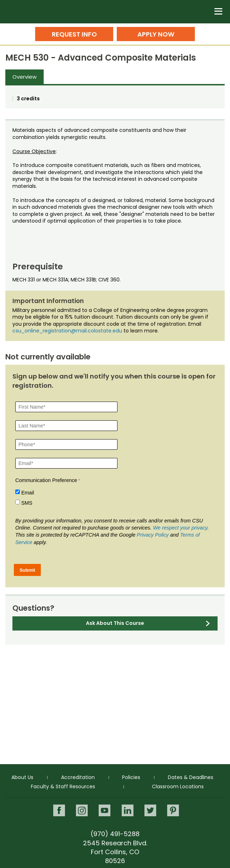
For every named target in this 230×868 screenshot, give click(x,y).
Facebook (59, 810)
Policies (131, 777)
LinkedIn (128, 810)
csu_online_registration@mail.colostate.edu (67, 331)
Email (28, 493)
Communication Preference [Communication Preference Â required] (46, 480)
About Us (22, 777)
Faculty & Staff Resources (63, 786)
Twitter (150, 810)
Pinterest (173, 810)
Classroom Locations (178, 786)
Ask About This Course (115, 623)
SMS (27, 503)
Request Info (74, 34)
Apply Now (156, 34)
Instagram (82, 810)
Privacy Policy (153, 535)
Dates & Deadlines (191, 777)
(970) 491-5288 (115, 834)
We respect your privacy (180, 528)
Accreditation (78, 777)
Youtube (105, 810)
